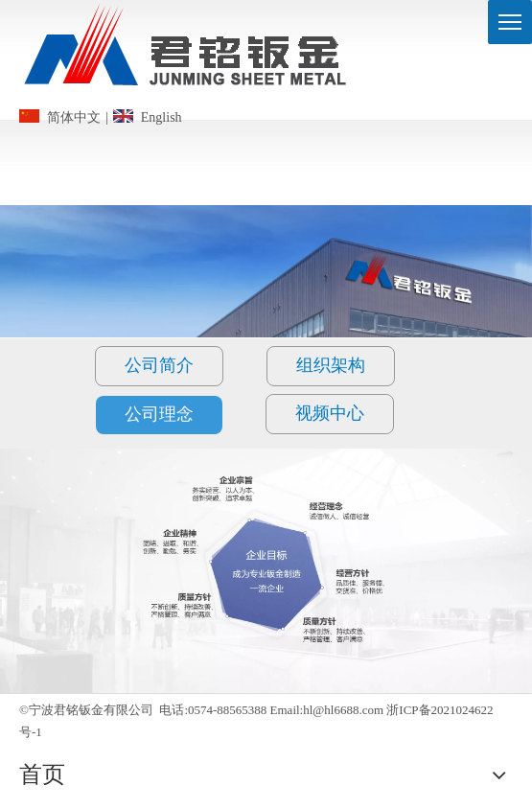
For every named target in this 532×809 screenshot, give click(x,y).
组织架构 (331, 365)
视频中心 (330, 413)
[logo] (187, 51)
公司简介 (159, 365)
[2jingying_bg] (266, 570)
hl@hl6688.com (343, 710)
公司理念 (159, 414)
